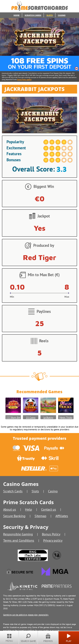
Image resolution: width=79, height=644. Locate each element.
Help (29, 509)
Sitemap (40, 516)
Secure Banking (14, 516)
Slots (50, 15)
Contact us (49, 509)
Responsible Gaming (18, 534)
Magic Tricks (66, 417)
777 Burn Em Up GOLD (13, 418)
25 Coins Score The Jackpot (31, 418)
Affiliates (62, 516)
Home (16, 15)
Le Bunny (48, 417)
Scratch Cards (33, 15)
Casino (62, 15)
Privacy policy (53, 540)
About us (10, 509)
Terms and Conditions (19, 540)
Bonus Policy (51, 534)
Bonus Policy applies (24, 79)
